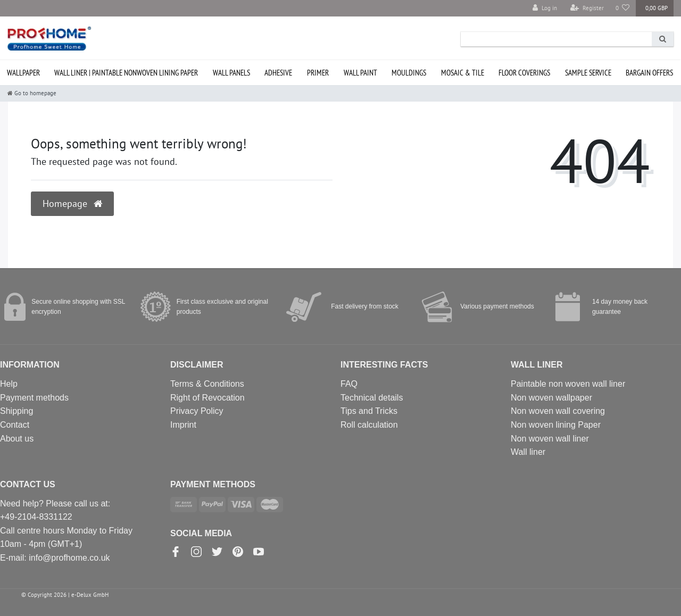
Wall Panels (231, 73)
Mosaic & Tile (463, 73)
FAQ (349, 384)
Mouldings (409, 73)
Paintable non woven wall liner (568, 384)
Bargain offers (649, 73)
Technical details (372, 398)
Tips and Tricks (369, 411)
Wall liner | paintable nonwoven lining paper (126, 73)
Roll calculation (369, 425)
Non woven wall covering (558, 411)
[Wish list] (623, 8)
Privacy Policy (197, 411)
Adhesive (278, 73)
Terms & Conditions (207, 384)
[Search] (663, 39)
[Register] (587, 8)
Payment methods (34, 398)
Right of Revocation (207, 398)
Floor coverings (524, 73)
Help (9, 384)
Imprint (183, 425)
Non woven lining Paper (556, 425)
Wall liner (528, 452)
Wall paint (360, 73)
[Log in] (545, 8)
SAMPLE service (588, 73)
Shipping (16, 411)
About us (17, 439)
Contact (15, 425)
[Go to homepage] (32, 93)
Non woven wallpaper (551, 398)
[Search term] (556, 39)
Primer (318, 73)
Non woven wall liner (550, 439)
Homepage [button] (72, 203)
